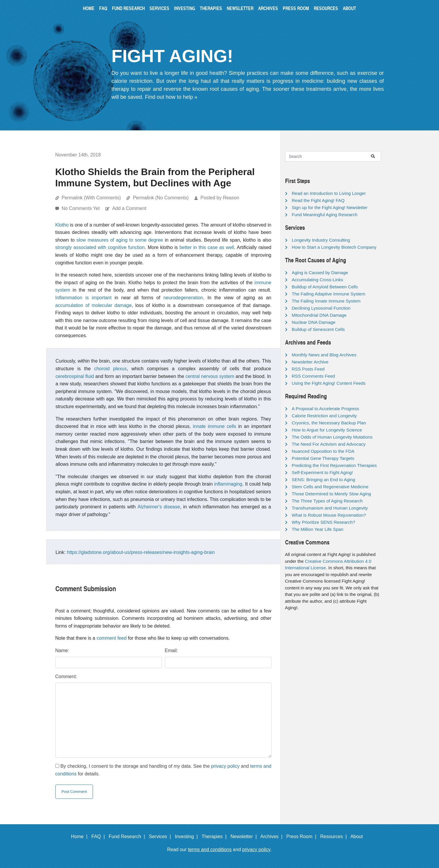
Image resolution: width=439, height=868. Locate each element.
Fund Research (128, 8)
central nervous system (210, 376)
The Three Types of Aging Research (327, 501)
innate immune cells (214, 426)
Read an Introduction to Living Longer (329, 193)
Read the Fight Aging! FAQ (318, 200)
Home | (81, 837)
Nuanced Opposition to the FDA (323, 451)
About (349, 8)
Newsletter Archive (310, 362)
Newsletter (240, 8)
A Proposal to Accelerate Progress (326, 409)
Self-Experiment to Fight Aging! (323, 472)
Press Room (296, 8)
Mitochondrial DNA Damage (319, 315)
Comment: (66, 677)
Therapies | (215, 837)
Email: (171, 650)
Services (159, 8)
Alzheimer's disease (159, 507)
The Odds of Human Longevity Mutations (332, 437)
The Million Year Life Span (318, 529)
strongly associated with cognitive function (100, 247)
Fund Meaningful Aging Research (325, 215)
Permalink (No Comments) (161, 198)
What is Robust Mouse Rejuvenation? (329, 515)
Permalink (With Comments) (91, 198)
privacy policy (225, 766)
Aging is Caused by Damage (320, 273)
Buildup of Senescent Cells (318, 329)
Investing (185, 8)
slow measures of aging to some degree (120, 240)
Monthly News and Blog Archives (324, 355)
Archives (268, 8)
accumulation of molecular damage (94, 305)
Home (89, 8)
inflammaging (228, 484)
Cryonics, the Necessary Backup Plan (329, 423)
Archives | (273, 837)
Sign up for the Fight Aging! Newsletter (330, 207)
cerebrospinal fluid (75, 376)
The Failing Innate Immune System (326, 301)
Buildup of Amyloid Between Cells (325, 287)
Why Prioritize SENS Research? (324, 522)
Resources (326, 8)
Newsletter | (245, 837)
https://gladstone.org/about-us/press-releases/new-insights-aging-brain (141, 552)
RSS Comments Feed (313, 376)
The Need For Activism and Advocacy (329, 444)
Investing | (188, 837)
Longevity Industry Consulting (321, 240)
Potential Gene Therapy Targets (323, 458)
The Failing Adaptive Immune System (329, 294)
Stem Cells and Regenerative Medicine (330, 487)
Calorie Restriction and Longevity (324, 416)
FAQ (103, 8)
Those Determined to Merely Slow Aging (332, 494)
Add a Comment (129, 208)
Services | (161, 837)
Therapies (211, 8)
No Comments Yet (81, 208)
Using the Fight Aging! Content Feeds (329, 383)
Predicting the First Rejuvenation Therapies (334, 465)
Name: (62, 650)
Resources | (335, 837)
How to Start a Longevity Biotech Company (334, 247)
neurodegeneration (183, 298)
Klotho (62, 225)
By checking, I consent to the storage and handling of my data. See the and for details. (163, 770)
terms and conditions (210, 850)
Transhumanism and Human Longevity (330, 508)
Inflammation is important (83, 298)
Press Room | (303, 837)
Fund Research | (128, 837)
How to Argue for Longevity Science (327, 430)
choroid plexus (110, 369)
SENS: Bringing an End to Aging (324, 480)
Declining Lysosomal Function (321, 308)
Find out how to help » (171, 97)
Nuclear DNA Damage (314, 322)
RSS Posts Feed (308, 369)
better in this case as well (207, 247)
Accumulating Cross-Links (317, 280)
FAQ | (99, 837)
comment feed (111, 638)
